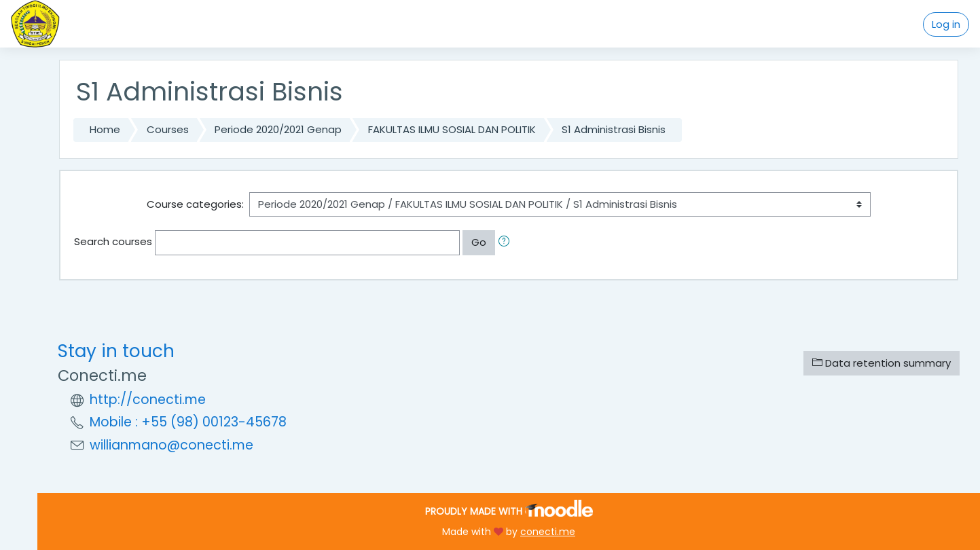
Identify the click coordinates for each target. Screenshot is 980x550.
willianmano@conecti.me (171, 445)
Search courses (113, 241)
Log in (946, 24)
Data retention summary (882, 363)
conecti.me (548, 532)
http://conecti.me (148, 400)
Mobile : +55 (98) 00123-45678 (188, 422)
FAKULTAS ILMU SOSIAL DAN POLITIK (452, 129)
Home (105, 129)
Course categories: (195, 204)
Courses (168, 129)
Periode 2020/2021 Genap (278, 129)
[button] (507, 243)
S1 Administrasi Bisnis (614, 129)
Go (479, 242)
